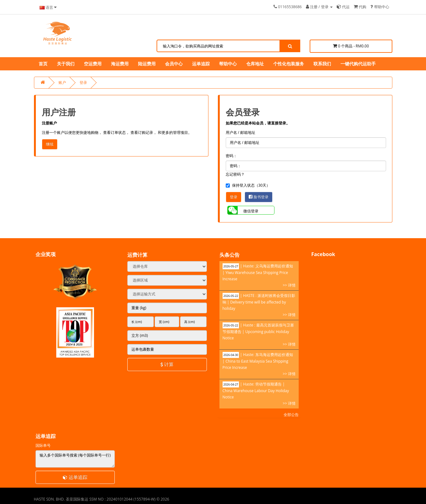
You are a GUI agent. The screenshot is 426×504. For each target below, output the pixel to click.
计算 (167, 364)
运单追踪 (75, 477)
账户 (62, 82)
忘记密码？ (235, 174)
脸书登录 (259, 197)
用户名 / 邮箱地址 (241, 132)
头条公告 (230, 255)
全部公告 (291, 415)
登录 (83, 82)
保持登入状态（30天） (248, 185)
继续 (50, 144)
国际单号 (43, 445)
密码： (231, 156)
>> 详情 (289, 285)
